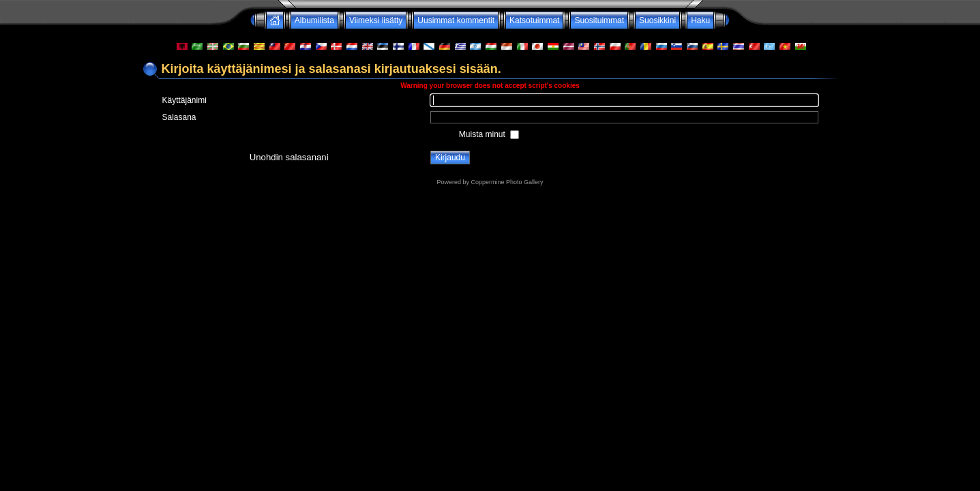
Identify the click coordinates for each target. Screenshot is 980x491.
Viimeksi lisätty (376, 20)
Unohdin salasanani (289, 157)
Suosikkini (657, 20)
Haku (700, 20)
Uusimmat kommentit (456, 20)
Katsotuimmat (534, 20)
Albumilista (314, 20)
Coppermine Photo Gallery (507, 182)
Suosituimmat (599, 20)
